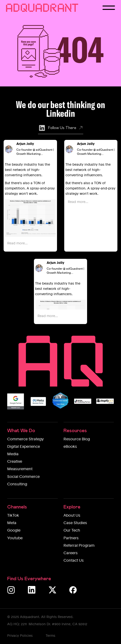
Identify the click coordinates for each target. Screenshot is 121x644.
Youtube (15, 538)
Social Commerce (23, 477)
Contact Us (74, 561)
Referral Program (79, 546)
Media (13, 454)
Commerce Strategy (25, 439)
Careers (71, 553)
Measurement (20, 469)
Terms (51, 636)
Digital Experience (24, 447)
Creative (15, 462)
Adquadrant (30, 617)
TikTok (13, 516)
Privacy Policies (20, 636)
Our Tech (72, 531)
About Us (72, 516)
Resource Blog (77, 439)
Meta (12, 523)
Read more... (17, 243)
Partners (71, 538)
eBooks (70, 447)
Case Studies (75, 523)
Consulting (17, 484)
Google (14, 531)
